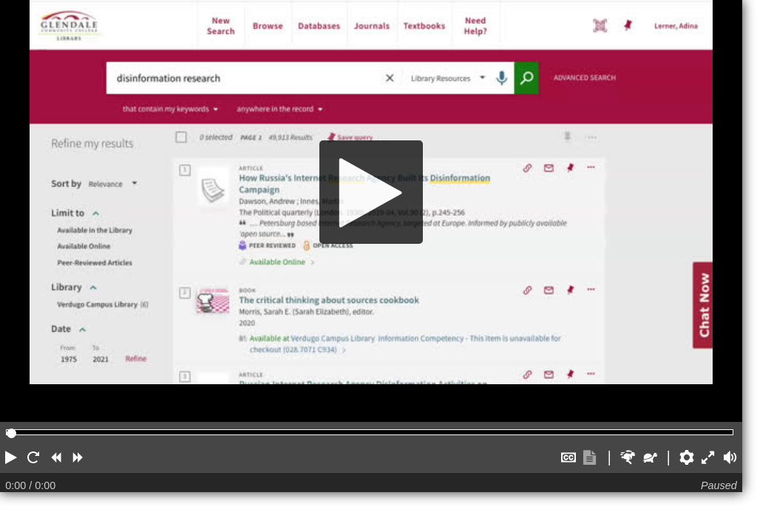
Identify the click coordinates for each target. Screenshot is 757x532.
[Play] (371, 192)
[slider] (11, 433)
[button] (11, 457)
